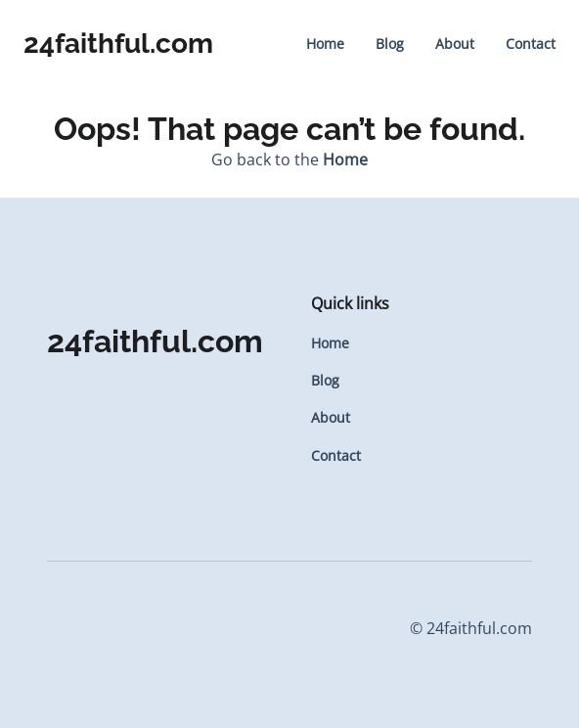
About (455, 44)
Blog (390, 44)
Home (325, 44)
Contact (531, 44)
